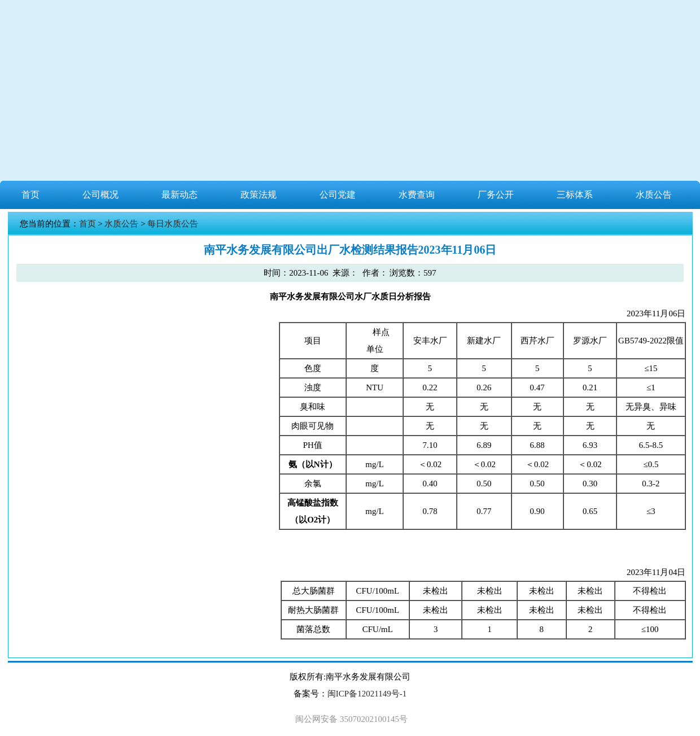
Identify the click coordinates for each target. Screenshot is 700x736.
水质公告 (654, 195)
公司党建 (338, 195)
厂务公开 (496, 195)
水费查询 (417, 195)
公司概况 (100, 195)
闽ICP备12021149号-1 (367, 694)
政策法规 (259, 195)
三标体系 (575, 195)
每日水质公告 (173, 224)
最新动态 (180, 195)
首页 (30, 195)
